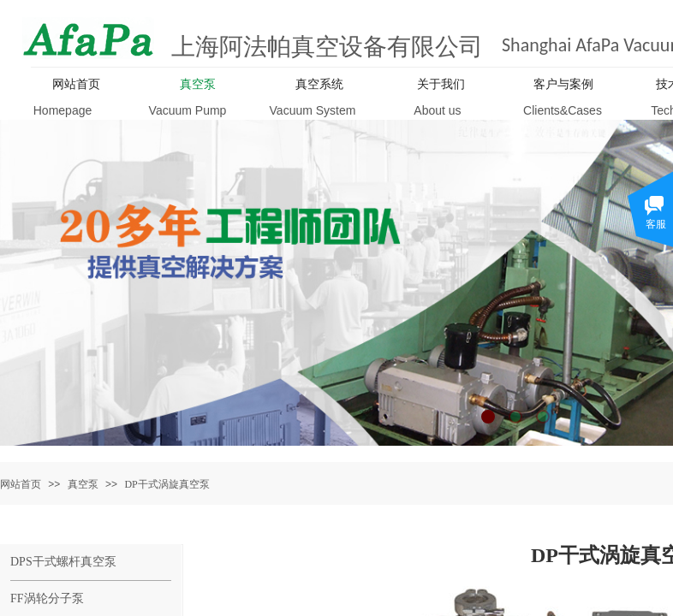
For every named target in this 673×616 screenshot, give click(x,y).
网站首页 (21, 484)
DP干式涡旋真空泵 (167, 484)
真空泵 (83, 484)
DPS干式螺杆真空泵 (63, 562)
